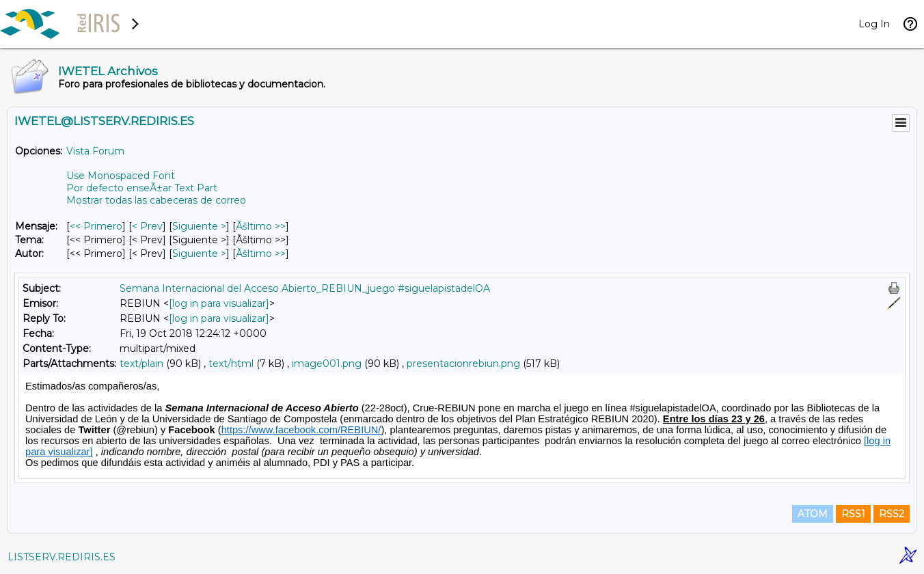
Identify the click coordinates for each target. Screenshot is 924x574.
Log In (874, 24)
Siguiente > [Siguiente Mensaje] (199, 226)
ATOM (813, 514)
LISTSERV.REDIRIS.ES (62, 557)
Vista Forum (95, 151)
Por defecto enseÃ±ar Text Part (142, 188)
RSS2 (892, 514)
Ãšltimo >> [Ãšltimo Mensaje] (261, 226)
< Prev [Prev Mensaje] (147, 226)
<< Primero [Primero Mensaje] (96, 226)
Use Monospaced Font (121, 176)
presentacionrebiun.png (463, 364)
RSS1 (853, 514)
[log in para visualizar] (219, 303)
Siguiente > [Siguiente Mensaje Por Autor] (199, 254)
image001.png (327, 364)
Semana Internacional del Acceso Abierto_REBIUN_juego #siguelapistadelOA (305, 288)
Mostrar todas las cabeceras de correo (156, 200)
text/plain (141, 364)
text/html (231, 364)
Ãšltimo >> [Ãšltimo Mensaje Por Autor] (261, 254)
